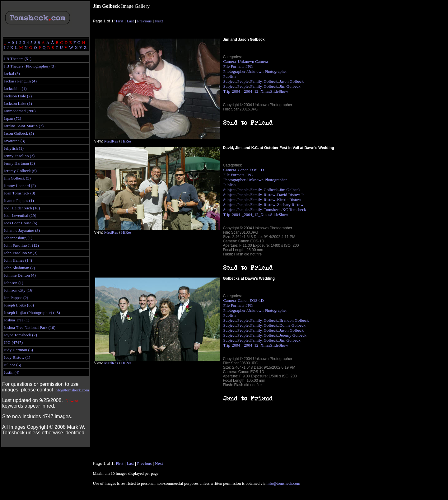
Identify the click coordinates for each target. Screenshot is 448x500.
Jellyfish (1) (14, 148)
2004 (236, 91)
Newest (72, 401)
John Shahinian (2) (19, 268)
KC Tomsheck (294, 210)
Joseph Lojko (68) (19, 305)
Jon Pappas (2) (16, 298)
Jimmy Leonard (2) (20, 186)
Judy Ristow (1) (17, 357)
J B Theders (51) (18, 59)
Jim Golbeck (290, 86)
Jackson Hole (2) (18, 96)
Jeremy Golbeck (293, 335)
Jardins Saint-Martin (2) (24, 126)
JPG (250, 66)
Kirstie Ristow (289, 200)
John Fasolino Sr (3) (21, 253)
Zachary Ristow (290, 205)
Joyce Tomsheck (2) (20, 335)
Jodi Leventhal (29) (20, 215)
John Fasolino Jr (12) (21, 245)
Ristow (269, 195)
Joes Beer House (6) (21, 223)
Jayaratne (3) (14, 141)
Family (256, 81)
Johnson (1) (14, 283)
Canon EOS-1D (251, 170)
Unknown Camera (253, 61)
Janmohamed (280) (20, 111)
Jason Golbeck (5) (19, 133)
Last (130, 21)
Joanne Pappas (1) (19, 201)
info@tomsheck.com (72, 390)
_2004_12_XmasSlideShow (265, 91)
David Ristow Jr (291, 195)
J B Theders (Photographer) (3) (30, 66)
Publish (229, 76)
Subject (229, 81)
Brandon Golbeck (294, 320)
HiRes (126, 141)
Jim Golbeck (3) (17, 178)
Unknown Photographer (267, 71)
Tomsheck (272, 210)
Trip (226, 91)
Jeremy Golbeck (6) (20, 171)
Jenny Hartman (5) (19, 163)
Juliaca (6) (12, 365)
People (243, 81)
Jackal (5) (12, 74)
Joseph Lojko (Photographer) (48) (32, 313)
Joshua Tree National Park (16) (30, 327)
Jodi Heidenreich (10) (22, 208)
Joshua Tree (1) (16, 320)
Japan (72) (12, 118)
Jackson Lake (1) (18, 103)
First (119, 21)
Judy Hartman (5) (18, 350)
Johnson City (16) (19, 290)
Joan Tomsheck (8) (19, 193)
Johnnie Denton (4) (20, 275)
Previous (145, 21)
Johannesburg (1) (18, 238)
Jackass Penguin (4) (20, 81)
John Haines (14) (18, 260)
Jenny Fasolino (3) (19, 156)
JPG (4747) (13, 342)
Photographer (234, 71)
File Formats (234, 66)
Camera (229, 61)
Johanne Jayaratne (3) (22, 230)
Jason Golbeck (292, 81)
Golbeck (271, 81)
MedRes (111, 141)
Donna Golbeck (292, 325)
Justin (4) (12, 372)
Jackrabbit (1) (15, 89)
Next (159, 21)
